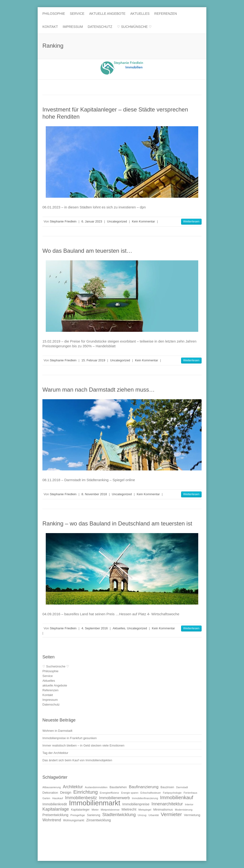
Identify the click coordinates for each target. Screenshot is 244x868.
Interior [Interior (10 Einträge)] (189, 804)
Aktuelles (140, 14)
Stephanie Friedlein (63, 221)
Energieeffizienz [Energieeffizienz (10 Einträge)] (109, 793)
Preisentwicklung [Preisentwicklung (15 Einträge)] (55, 815)
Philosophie (54, 14)
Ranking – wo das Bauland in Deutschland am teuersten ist (117, 523)
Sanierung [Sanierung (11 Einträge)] (94, 815)
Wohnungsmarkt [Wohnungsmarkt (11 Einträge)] (74, 820)
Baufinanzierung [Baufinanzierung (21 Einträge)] (144, 787)
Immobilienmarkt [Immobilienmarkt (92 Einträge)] (94, 803)
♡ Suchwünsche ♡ (134, 27)
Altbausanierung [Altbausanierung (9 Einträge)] (52, 787)
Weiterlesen (191, 221)
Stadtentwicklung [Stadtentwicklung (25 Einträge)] (119, 815)
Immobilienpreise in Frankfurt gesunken (70, 738)
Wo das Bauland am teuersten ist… (87, 251)
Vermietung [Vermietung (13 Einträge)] (192, 815)
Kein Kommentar (143, 221)
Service (77, 14)
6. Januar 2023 (92, 221)
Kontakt (50, 27)
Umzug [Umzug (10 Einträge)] (142, 815)
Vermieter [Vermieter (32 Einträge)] (171, 814)
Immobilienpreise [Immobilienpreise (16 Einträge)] (136, 804)
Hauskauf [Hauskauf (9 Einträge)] (58, 798)
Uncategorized (117, 221)
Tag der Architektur (55, 753)
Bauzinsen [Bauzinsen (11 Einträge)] (167, 787)
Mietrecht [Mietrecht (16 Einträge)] (129, 809)
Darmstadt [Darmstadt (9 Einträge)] (182, 787)
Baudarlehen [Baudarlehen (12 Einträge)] (118, 787)
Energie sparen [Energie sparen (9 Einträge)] (130, 793)
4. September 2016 (95, 628)
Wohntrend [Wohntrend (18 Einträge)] (52, 820)
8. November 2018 (94, 494)
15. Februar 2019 (93, 360)
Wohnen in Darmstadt (57, 731)
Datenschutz (100, 27)
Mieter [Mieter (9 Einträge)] (95, 810)
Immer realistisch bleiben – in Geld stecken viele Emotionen (83, 745)
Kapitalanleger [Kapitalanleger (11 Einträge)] (80, 810)
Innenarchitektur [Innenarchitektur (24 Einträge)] (167, 804)
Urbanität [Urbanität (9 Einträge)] (154, 815)
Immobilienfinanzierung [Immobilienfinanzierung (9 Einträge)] (145, 798)
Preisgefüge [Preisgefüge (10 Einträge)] (78, 815)
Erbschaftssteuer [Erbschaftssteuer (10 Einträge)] (151, 793)
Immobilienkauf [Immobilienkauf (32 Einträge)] (177, 797)
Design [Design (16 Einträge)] (66, 792)
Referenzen (166, 14)
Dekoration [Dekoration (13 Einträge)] (50, 793)
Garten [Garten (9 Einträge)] (46, 798)
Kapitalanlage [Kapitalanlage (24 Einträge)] (56, 809)
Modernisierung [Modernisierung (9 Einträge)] (184, 810)
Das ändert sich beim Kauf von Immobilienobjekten (77, 760)
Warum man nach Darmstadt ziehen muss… (99, 390)
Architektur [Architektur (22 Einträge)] (73, 787)
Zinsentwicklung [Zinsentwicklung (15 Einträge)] (99, 820)
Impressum (73, 27)
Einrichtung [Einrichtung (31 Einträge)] (86, 792)
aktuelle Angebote (107, 14)
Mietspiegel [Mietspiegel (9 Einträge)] (145, 810)
